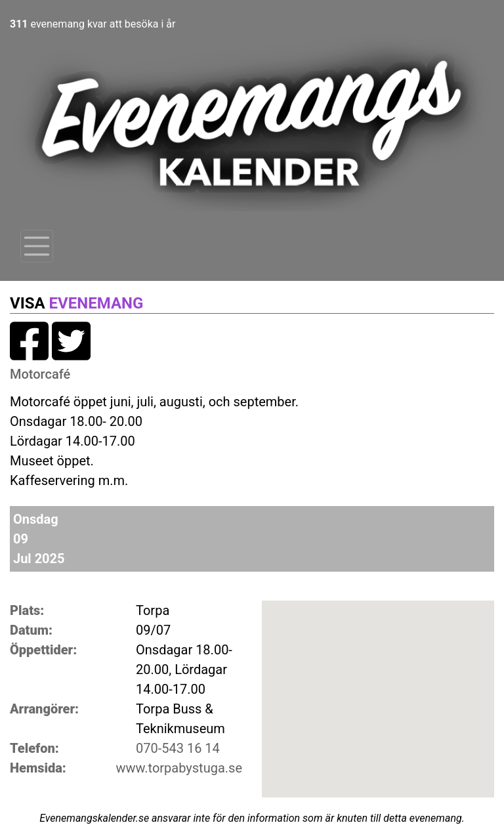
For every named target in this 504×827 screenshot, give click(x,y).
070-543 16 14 (178, 748)
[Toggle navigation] (37, 246)
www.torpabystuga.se (179, 768)
